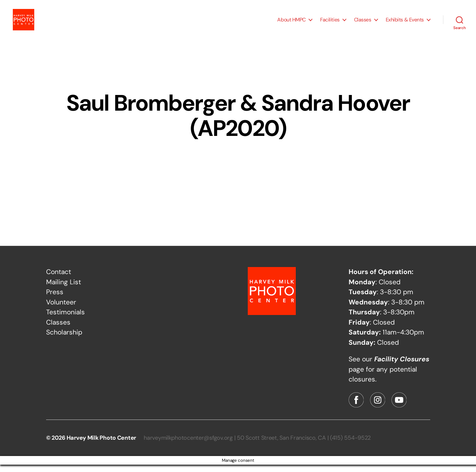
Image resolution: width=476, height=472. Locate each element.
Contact (59, 279)
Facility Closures (402, 366)
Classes (363, 23)
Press (55, 299)
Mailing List (64, 289)
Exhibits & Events (405, 23)
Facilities (330, 23)
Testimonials (65, 319)
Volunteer (61, 310)
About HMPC (291, 23)
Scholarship (64, 340)
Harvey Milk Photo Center (101, 445)
